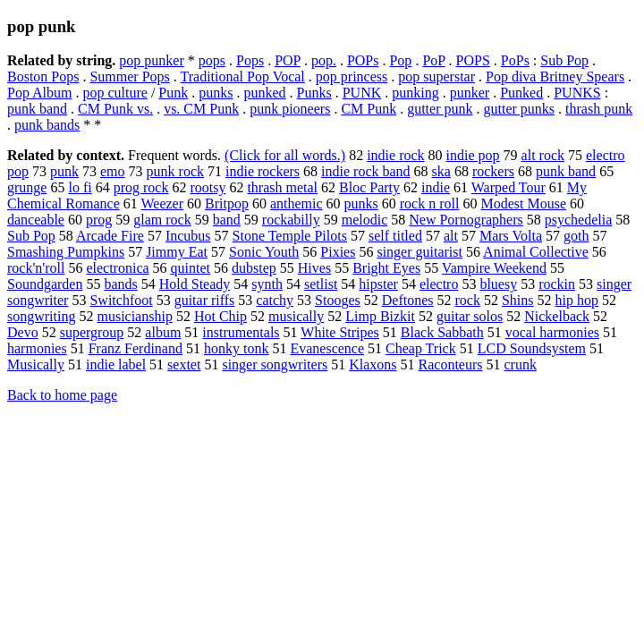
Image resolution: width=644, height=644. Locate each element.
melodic (365, 220)
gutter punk (440, 109)
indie (436, 187)
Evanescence (327, 348)
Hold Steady (195, 284)
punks (216, 93)
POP (288, 60)
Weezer (162, 203)
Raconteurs (451, 364)
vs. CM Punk (201, 109)
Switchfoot (121, 300)
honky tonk (236, 348)
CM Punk (369, 109)
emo (113, 171)
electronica (117, 268)
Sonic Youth (264, 252)
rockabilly (291, 220)
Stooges (338, 300)
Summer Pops (129, 76)
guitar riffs (205, 300)
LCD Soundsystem (532, 348)
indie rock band (366, 171)
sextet (184, 364)
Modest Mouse (523, 203)
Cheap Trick (421, 348)
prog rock (141, 187)
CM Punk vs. (115, 109)
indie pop (473, 155)
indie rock (395, 155)
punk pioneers (290, 109)
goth (576, 236)
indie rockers (263, 171)
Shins (518, 300)
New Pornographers (466, 220)
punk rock (175, 171)
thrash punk (599, 109)
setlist (321, 284)
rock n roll (430, 203)
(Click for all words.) (285, 155)
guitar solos (470, 316)
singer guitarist (419, 252)
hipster (378, 284)
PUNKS (577, 93)
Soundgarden (45, 284)
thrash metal (282, 187)
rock (468, 300)
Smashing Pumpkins (66, 252)
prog (99, 220)
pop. (324, 60)
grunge (27, 187)
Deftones (408, 300)
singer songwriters (275, 364)
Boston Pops (43, 76)
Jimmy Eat (177, 252)
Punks (314, 93)
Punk (173, 93)
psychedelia (579, 220)
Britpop (227, 203)
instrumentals (241, 332)
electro (439, 284)
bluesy (498, 284)
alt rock (543, 155)
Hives (314, 268)
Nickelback (557, 316)
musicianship (134, 316)
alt (451, 236)
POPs (363, 60)
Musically (36, 364)
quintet (191, 268)
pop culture (114, 93)
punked (264, 93)
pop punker (151, 60)
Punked (521, 93)
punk (64, 171)
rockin (557, 284)
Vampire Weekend (494, 268)
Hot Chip (220, 316)
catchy (275, 300)
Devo (23, 332)
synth (267, 284)
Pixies (338, 252)
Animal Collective (536, 252)
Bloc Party (369, 187)
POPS (473, 60)
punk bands (47, 125)
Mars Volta (511, 236)
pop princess (352, 76)
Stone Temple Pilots (290, 236)
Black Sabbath (442, 332)
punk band (37, 109)
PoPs (515, 60)
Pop (400, 60)
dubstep (254, 268)
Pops (250, 60)
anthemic (297, 203)
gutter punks (520, 109)
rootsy (208, 187)
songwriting (41, 316)
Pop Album (39, 93)
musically (296, 316)
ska (441, 171)
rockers (493, 171)
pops (212, 60)
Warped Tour (508, 187)
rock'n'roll (36, 268)
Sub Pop (564, 60)
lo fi (80, 187)
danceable (36, 220)
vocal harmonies (552, 332)
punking (415, 93)
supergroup (92, 332)
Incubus (188, 236)
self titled (395, 236)
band (227, 220)
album (163, 332)
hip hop (577, 300)
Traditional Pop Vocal (243, 76)
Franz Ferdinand (136, 348)
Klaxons (373, 364)
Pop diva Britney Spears (555, 76)
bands (120, 284)
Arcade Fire (110, 236)
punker (470, 93)
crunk (521, 364)
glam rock (162, 220)
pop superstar (436, 76)
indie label (116, 364)
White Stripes (340, 332)
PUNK (362, 93)
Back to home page (62, 395)
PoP (433, 60)
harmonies (37, 348)
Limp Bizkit (380, 316)
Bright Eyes (386, 268)
